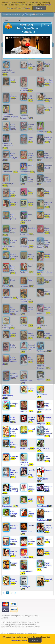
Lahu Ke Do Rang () (31, 473)
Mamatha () (27, 557)
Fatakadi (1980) (14, 527)
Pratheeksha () (42, 396)
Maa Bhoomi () (31, 514)
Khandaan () (27, 448)
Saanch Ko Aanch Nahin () (48, 529)
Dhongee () (14, 405)
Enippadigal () (10, 506)
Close (47, 25)
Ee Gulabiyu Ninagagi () (10, 490)
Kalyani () (31, 390)
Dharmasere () (8, 397)
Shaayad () (48, 580)
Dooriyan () (14, 457)
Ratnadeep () (44, 506)
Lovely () (31, 500)
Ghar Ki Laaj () (13, 553)
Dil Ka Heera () (13, 420)
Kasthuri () (31, 430)
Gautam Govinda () (14, 542)
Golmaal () (14, 564)
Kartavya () (27, 411)
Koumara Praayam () (27, 463)
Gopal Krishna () (13, 581)
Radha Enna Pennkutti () (48, 432)
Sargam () (48, 541)
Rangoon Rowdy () (48, 489)
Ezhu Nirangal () (14, 514)
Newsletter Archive (19, 640)
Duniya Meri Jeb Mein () (14, 473)
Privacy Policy (23, 616)
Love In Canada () (31, 489)
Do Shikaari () (14, 445)
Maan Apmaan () (31, 542)
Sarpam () (48, 552)
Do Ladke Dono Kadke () (14, 432)
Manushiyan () (25, 588)
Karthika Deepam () (31, 420)
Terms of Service (9, 616)
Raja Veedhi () (47, 458)
